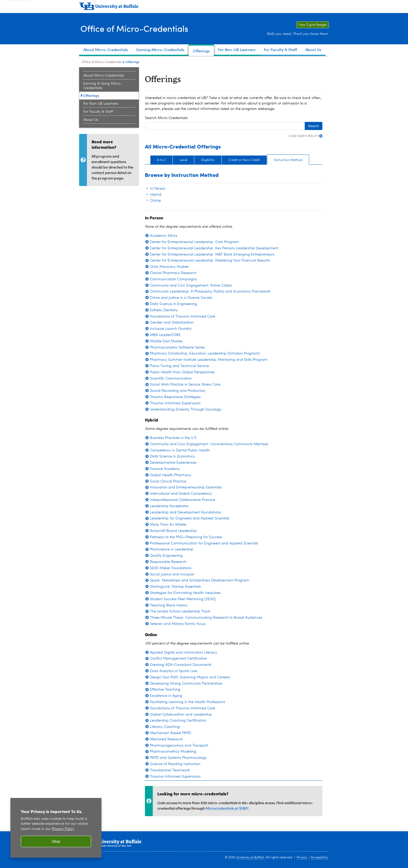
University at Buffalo (250, 858)
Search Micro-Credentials (166, 118)
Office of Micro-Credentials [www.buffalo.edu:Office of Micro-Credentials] (101, 62)
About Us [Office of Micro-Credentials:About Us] (91, 120)
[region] (56, 828)
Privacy (302, 858)
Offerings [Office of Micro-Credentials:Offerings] (91, 95)
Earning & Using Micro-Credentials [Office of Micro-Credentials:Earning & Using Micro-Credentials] (103, 86)
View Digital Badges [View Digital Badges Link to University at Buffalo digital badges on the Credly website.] (312, 25)
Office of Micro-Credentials (138, 28)
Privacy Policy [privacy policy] (63, 829)
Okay (56, 841)
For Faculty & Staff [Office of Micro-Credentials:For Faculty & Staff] (98, 112)
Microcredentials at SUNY (227, 808)
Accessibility (320, 858)
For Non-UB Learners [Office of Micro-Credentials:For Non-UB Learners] (101, 104)
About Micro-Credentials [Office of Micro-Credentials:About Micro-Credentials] (104, 76)
